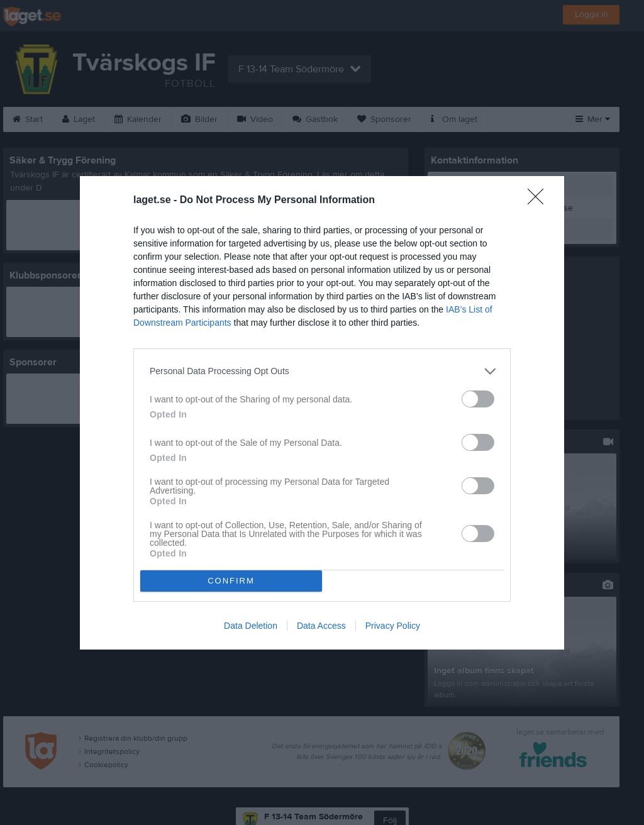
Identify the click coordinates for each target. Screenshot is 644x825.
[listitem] (322, 371)
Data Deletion (251, 626)
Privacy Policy (393, 626)
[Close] (540, 201)
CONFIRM (231, 581)
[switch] (478, 399)
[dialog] (322, 413)
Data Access (321, 626)
